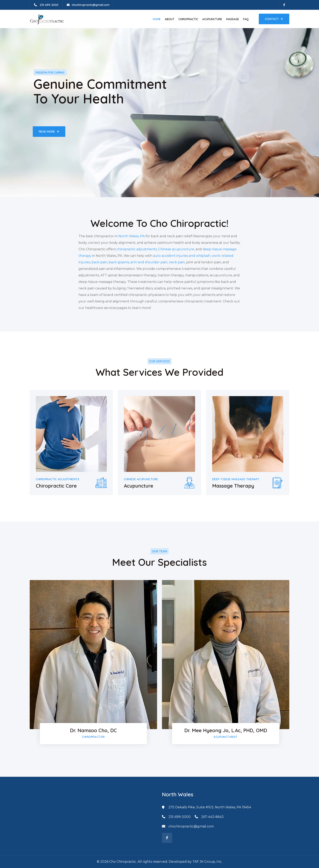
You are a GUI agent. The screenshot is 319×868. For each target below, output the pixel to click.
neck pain (177, 262)
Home (157, 19)
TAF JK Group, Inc (207, 862)
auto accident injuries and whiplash (182, 256)
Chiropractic (188, 19)
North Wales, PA (132, 236)
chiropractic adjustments (137, 249)
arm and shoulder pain (149, 262)
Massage (233, 19)
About (170, 19)
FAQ (246, 19)
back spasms (119, 262)
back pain (99, 262)
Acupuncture (212, 19)
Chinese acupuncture (176, 249)
